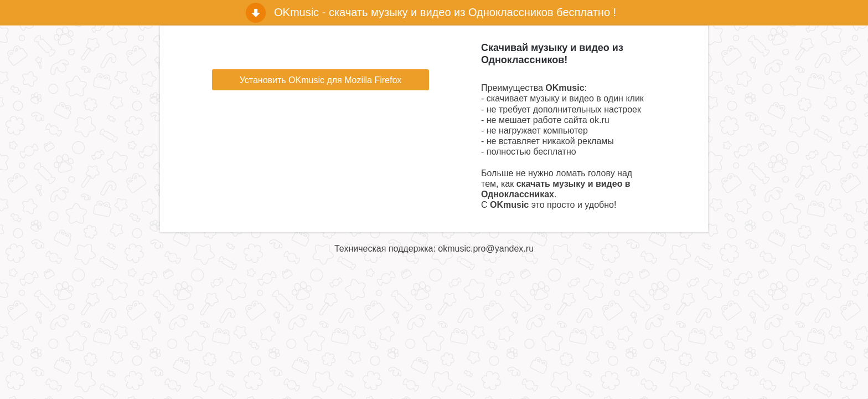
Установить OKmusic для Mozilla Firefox (321, 80)
